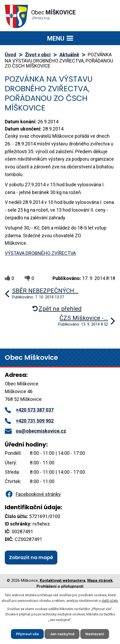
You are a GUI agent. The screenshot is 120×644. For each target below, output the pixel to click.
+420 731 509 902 (29, 421)
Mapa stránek (100, 581)
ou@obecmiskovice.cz (35, 431)
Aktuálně (69, 55)
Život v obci (38, 55)
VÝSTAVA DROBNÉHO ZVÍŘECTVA (40, 253)
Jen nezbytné (62, 634)
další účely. (110, 600)
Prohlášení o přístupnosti (60, 586)
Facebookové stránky (33, 494)
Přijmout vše (27, 634)
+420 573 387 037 (29, 410)
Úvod (11, 55)
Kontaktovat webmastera (63, 581)
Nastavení (95, 634)
